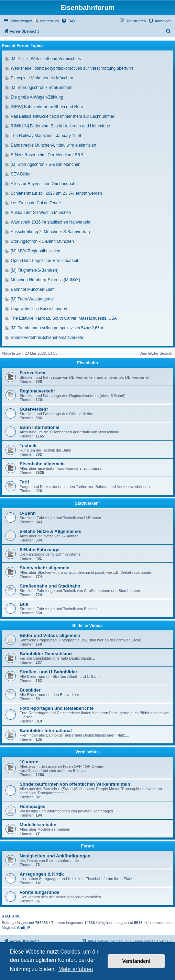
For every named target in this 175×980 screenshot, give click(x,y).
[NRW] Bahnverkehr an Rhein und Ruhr (47, 107)
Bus (24, 604)
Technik (28, 446)
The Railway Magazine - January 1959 (46, 136)
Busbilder (30, 690)
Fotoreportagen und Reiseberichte (57, 708)
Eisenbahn (87, 363)
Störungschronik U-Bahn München (42, 241)
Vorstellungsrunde (40, 892)
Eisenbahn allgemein (42, 464)
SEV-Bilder (21, 174)
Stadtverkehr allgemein (45, 568)
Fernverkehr (33, 373)
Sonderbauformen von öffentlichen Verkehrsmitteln (75, 784)
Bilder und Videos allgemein (50, 635)
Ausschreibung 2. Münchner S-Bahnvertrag (50, 232)
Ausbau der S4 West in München (41, 213)
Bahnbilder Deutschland (46, 654)
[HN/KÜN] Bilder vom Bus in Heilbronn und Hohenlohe (60, 126)
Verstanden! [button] (136, 961)
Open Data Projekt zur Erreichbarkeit (44, 261)
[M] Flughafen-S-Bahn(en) (35, 270)
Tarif (24, 482)
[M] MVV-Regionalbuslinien (35, 251)
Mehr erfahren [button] (76, 969)
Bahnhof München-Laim (32, 289)
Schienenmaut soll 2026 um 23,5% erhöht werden (56, 193)
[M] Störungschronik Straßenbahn (41, 88)
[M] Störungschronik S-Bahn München (46, 164)
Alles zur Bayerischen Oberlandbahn (44, 184)
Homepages (32, 806)
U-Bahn (28, 513)
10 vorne (29, 762)
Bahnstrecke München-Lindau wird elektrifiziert (53, 145)
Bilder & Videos (87, 626)
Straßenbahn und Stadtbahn (50, 586)
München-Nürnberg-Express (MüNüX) (45, 280)
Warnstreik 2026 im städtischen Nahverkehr (51, 222)
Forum (87, 846)
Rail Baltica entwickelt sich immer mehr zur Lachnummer (62, 116)
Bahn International (40, 427)
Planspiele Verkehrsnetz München (42, 78)
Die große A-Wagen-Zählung (37, 97)
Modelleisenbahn (38, 825)
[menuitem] (46, 21)
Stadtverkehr (87, 503)
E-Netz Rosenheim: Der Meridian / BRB (47, 155)
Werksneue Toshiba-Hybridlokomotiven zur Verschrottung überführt (72, 68)
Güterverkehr (34, 409)
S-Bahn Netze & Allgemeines (50, 531)
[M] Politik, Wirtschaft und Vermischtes (46, 59)
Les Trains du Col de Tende (36, 203)
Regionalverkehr (37, 391)
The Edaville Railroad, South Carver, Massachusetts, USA (64, 318)
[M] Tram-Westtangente (32, 299)
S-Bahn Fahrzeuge (40, 550)
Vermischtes (87, 752)
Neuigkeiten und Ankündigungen (55, 856)
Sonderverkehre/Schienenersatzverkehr (47, 338)
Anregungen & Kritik (42, 874)
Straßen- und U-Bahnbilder (48, 672)
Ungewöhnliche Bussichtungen (39, 309)
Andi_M (24, 927)
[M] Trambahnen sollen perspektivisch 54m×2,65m (57, 328)
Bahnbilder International (46, 731)
